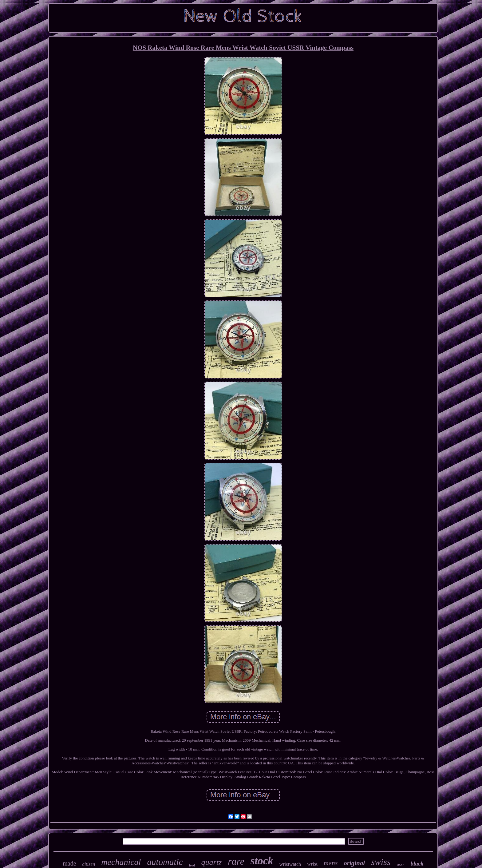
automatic (165, 862)
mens (331, 863)
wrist (312, 864)
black (417, 864)
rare (236, 861)
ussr (401, 864)
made (69, 863)
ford (192, 865)
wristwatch (290, 864)
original (354, 863)
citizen (89, 864)
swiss (381, 862)
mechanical (121, 862)
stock (262, 861)
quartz (211, 862)
